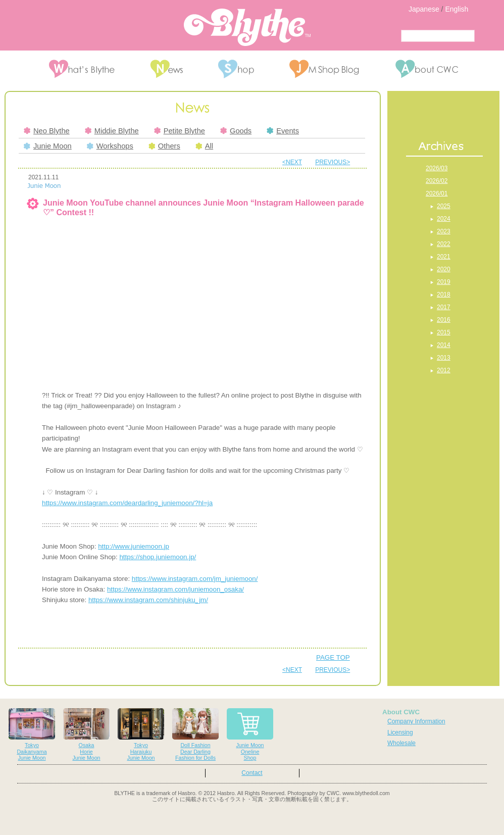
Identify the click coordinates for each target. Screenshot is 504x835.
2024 (444, 219)
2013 (444, 358)
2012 (444, 370)
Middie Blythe (112, 131)
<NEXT (292, 162)
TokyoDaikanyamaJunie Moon (32, 735)
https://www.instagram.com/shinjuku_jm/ (148, 600)
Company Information (416, 721)
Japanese (424, 9)
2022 (444, 244)
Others (164, 146)
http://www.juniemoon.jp (134, 546)
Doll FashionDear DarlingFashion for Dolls (195, 735)
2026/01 (437, 193)
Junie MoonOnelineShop (250, 735)
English (457, 9)
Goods (236, 131)
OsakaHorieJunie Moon (86, 735)
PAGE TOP (333, 657)
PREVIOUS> (333, 162)
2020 (444, 269)
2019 (444, 282)
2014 (444, 345)
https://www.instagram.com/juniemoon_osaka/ (175, 589)
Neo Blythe (47, 131)
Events (283, 131)
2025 (444, 206)
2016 (444, 320)
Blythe (247, 27)
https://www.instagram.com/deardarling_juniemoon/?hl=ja (127, 503)
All (204, 146)
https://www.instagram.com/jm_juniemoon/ (195, 579)
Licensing (400, 732)
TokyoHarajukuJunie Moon (141, 735)
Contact (252, 773)
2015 (444, 332)
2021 (444, 257)
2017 (444, 307)
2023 (444, 231)
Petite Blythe (180, 131)
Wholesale (401, 743)
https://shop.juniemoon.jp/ (158, 557)
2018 (444, 294)
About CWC (401, 712)
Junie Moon (48, 146)
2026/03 (437, 168)
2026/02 (437, 181)
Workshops (110, 146)
